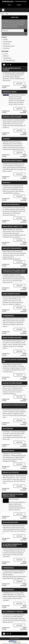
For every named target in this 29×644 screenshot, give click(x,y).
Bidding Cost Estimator (11, 472)
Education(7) (6, 44)
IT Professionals (8, 568)
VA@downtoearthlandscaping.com (12, 259)
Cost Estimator (8, 429)
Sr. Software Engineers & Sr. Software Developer (12, 545)
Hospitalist (6, 183)
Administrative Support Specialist (14, 405)
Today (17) (6, 56)
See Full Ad (19, 84)
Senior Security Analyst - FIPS (12, 226)
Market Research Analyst (11, 294)
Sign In (10, 5)
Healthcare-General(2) (9, 46)
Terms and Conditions (15, 639)
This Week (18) (7, 58)
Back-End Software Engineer (12, 383)
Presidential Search (10, 92)
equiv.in (12, 457)
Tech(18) (5, 39)
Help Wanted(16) (8, 42)
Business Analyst (8, 451)
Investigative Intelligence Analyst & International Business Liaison (14, 271)
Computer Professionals (11, 204)
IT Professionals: (8, 316)
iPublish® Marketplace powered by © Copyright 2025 (14, 642)
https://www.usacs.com (9, 191)
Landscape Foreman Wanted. (12, 248)
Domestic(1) (6, 48)
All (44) (5, 54)
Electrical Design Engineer (12, 117)
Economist (6, 139)
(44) (4, 37)
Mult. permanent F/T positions (13, 612)
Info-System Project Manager (13, 161)
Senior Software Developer (12, 338)
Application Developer (10, 522)
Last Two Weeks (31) (9, 60)
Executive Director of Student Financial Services (13, 495)
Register (19, 5)
